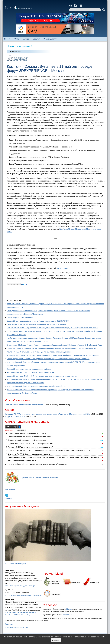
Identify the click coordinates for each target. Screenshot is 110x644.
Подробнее (9, 624)
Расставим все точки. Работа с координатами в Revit (29, 437)
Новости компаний (19, 46)
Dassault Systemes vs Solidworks (20, 318)
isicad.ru (69, 609)
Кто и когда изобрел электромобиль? (23, 461)
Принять (56, 640)
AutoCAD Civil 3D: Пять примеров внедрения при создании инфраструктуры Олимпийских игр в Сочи (49, 451)
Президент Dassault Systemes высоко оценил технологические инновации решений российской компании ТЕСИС (53, 348)
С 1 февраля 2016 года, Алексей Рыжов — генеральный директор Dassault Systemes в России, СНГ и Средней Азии (54, 345)
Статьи (17, 39)
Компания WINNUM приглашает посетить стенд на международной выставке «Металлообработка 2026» (48, 414)
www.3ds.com (62, 268)
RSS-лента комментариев (16, 564)
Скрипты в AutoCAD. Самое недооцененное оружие (29, 454)
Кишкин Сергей (10, 570)
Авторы (26, 39)
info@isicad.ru (68, 615)
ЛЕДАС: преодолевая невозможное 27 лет (19, 595)
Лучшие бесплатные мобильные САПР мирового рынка (30, 444)
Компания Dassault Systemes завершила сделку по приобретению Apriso (36, 386)
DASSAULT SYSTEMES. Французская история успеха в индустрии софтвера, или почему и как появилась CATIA (53, 328)
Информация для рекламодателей (17, 628)
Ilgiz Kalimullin (9, 590)
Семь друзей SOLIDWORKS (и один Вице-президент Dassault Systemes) (36, 324)
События (37, 39)
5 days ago (31, 586)
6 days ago (37, 595)
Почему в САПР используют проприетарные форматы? (30, 447)
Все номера (10, 490)
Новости (8, 39)
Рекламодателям (50, 39)
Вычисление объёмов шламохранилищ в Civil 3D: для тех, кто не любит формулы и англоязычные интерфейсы (53, 457)
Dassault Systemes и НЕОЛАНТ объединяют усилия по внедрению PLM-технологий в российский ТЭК (48, 359)
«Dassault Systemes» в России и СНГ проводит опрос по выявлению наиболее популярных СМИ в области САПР (53, 355)
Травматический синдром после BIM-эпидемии (24, 405)
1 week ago (27, 615)
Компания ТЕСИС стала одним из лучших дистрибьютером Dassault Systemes (39, 352)
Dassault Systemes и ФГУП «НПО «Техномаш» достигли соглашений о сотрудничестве (42, 376)
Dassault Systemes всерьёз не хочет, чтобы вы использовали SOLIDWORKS (38, 321)
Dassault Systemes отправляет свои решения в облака (29, 369)
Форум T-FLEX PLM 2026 (15, 417)
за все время (21, 430)
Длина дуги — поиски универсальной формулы (27, 433)
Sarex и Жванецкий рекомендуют (16, 586)
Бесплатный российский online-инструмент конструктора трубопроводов (37, 464)
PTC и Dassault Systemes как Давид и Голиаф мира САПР (30, 373)
